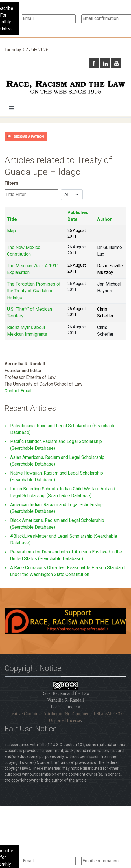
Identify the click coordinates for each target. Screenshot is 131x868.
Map (11, 231)
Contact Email (18, 391)
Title (12, 219)
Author (104, 219)
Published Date (78, 216)
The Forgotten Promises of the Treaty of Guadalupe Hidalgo (34, 291)
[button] (12, 108)
